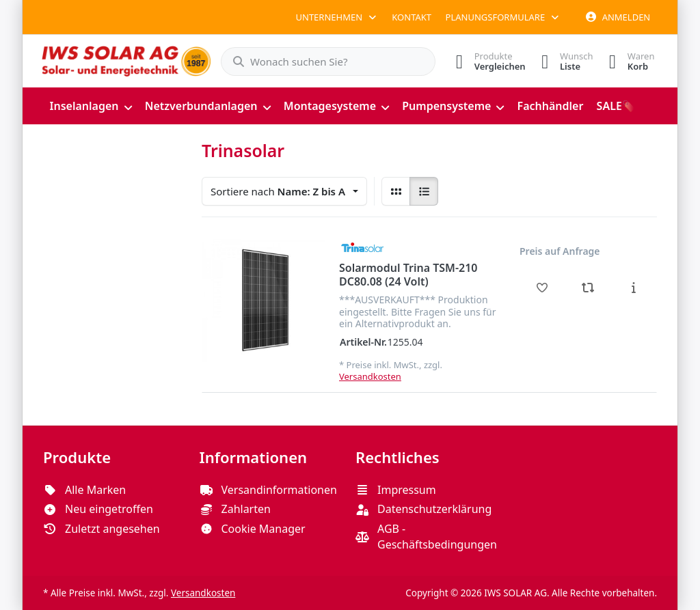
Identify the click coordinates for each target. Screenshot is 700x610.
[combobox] (321, 61)
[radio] (396, 191)
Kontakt (412, 17)
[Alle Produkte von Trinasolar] (362, 247)
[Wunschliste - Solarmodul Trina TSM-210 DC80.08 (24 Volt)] (542, 288)
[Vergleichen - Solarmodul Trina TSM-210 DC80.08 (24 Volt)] (588, 288)
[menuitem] (91, 106)
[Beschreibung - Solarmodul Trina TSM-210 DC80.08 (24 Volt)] (633, 288)
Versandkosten (370, 376)
